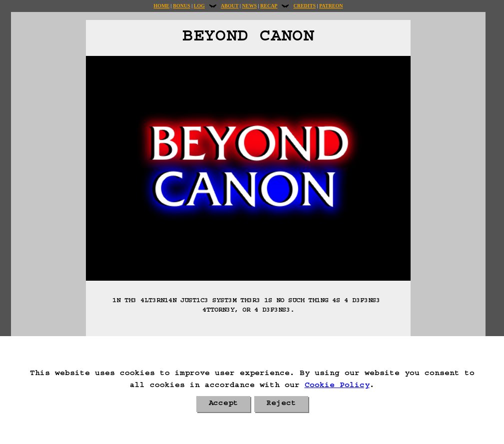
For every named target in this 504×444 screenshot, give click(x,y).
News (250, 6)
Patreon (331, 6)
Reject (281, 404)
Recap (269, 6)
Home (162, 6)
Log (199, 6)
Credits (304, 6)
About (230, 6)
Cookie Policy (337, 386)
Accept (223, 404)
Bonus (181, 6)
